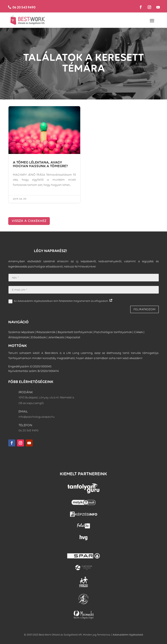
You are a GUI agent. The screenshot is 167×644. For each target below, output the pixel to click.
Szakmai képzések (21, 332)
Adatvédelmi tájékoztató (128, 635)
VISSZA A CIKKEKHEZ (29, 221)
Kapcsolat (73, 337)
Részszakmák (46, 332)
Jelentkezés (56, 337)
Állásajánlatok (19, 337)
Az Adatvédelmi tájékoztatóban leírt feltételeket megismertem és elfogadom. (61, 301)
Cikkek (138, 332)
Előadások (38, 337)
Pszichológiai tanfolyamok (113, 332)
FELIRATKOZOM (144, 309)
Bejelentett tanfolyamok (75, 332)
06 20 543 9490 (24, 7)
